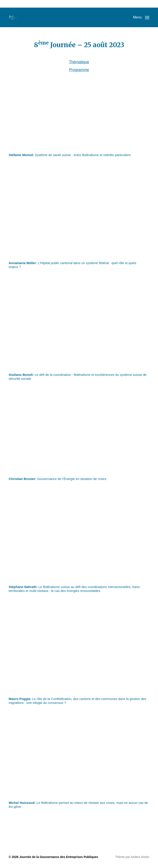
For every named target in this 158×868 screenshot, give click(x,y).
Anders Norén (140, 857)
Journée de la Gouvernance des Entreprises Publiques (59, 857)
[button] (141, 17)
